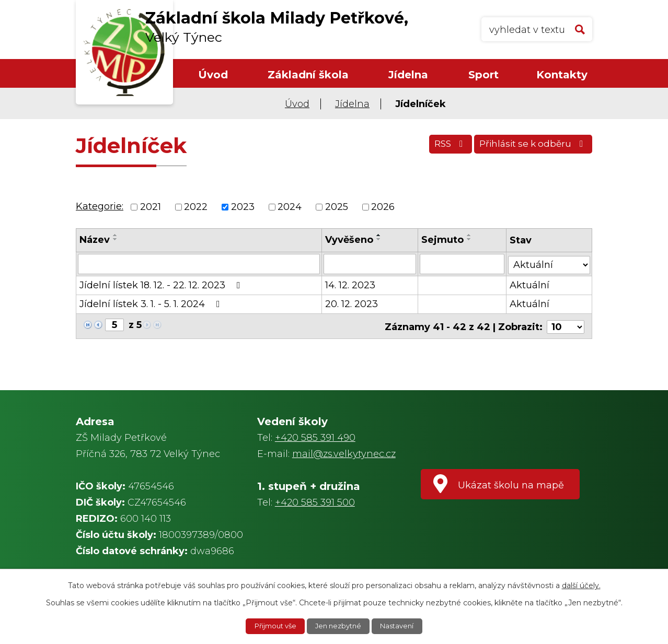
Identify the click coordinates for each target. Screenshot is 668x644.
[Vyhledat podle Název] (199, 264)
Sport (483, 75)
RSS (440, 147)
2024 (290, 207)
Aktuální (530, 285)
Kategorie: (100, 206)
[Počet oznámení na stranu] (566, 325)
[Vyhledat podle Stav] (549, 263)
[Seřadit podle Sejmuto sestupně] (470, 239)
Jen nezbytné (339, 626)
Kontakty (562, 75)
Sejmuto (443, 240)
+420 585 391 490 (315, 438)
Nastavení (401, 626)
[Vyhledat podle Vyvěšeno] (370, 264)
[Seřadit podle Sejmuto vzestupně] (470, 235)
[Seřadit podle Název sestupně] (116, 239)
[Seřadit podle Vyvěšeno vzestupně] (379, 235)
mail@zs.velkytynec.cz (344, 454)
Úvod (213, 75)
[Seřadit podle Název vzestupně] (116, 235)
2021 (151, 207)
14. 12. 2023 (350, 285)
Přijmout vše (272, 626)
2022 (196, 207)
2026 (383, 207)
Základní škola (308, 75)
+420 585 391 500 (315, 502)
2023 (243, 207)
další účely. (581, 584)
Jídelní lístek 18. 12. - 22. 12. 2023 (162, 285)
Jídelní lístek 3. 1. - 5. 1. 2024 (152, 303)
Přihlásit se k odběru (530, 147)
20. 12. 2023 (352, 303)
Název (95, 240)
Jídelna (408, 75)
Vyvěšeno (349, 240)
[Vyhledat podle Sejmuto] (463, 264)
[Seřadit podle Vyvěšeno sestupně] (379, 239)
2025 (337, 207)
